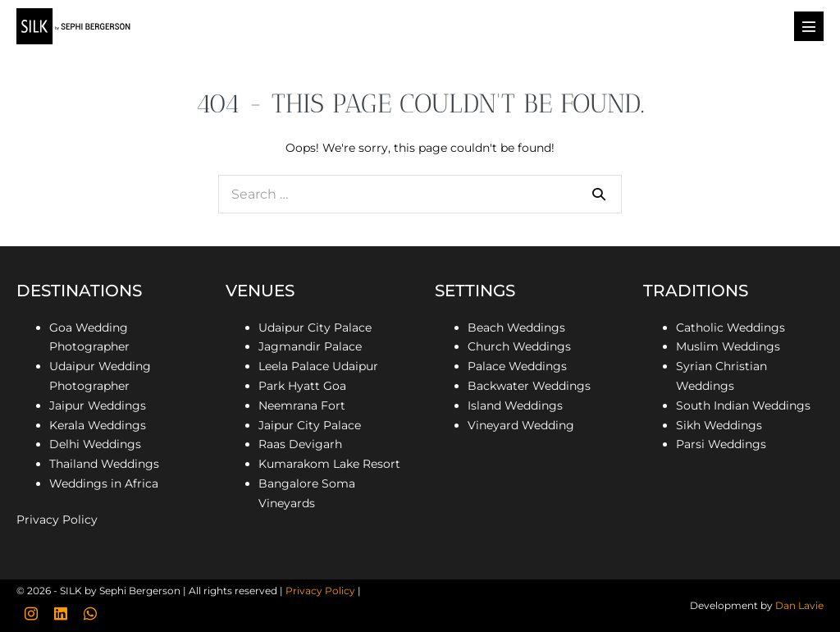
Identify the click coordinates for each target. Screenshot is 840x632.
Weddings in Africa (104, 483)
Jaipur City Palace (310, 425)
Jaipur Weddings (98, 405)
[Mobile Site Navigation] (809, 26)
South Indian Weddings (743, 405)
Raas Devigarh (300, 444)
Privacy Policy (57, 520)
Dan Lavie (799, 605)
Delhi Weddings (95, 444)
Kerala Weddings (98, 425)
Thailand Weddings (104, 464)
